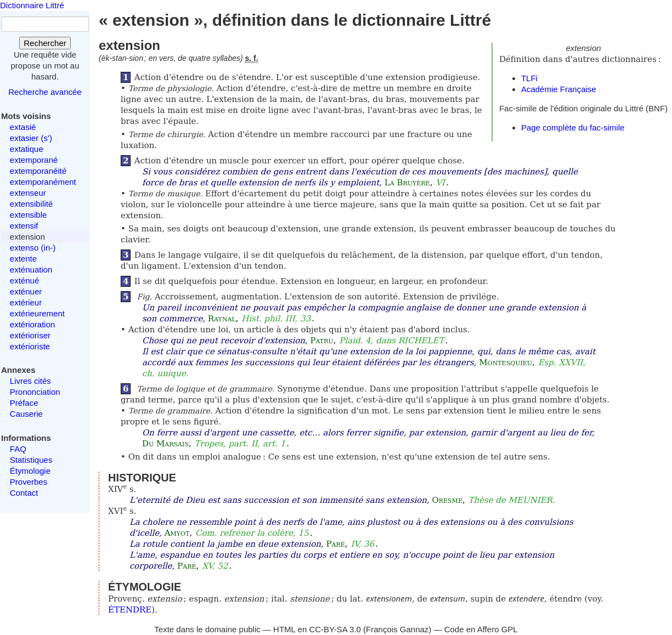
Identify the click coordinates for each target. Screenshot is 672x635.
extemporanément (43, 182)
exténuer (26, 291)
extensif (24, 226)
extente (23, 259)
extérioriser (30, 335)
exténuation (31, 270)
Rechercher (45, 43)
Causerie (26, 414)
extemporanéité (38, 171)
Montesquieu (506, 362)
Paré (335, 544)
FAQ (18, 449)
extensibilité (31, 204)
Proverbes (29, 482)
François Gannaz (397, 629)
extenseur (28, 193)
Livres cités (30, 381)
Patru (321, 341)
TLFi (529, 78)
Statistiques (31, 460)
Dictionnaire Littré (32, 5)
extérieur (26, 302)
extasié (23, 127)
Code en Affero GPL (481, 629)
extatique (27, 149)
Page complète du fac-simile (573, 127)
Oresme (447, 500)
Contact (24, 493)
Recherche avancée (45, 92)
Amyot (177, 533)
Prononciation (35, 392)
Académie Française (559, 89)
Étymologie (30, 471)
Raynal (222, 319)
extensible (29, 215)
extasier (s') (31, 138)
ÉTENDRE (130, 610)
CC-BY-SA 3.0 (335, 629)
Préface (24, 403)
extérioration (33, 324)
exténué (24, 280)
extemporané (34, 160)
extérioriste (30, 346)
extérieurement (37, 313)
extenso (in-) (33, 248)
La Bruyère (407, 183)
